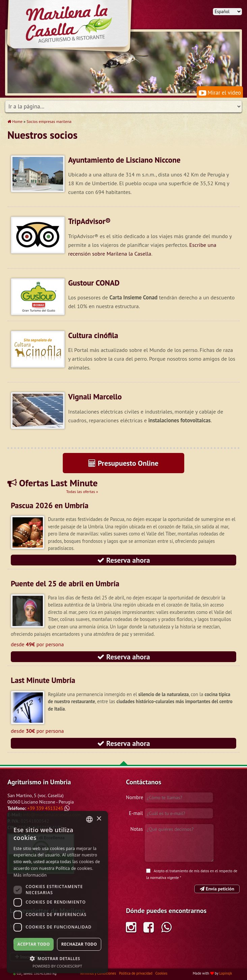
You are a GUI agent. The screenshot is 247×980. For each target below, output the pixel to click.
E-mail (136, 813)
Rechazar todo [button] (79, 944)
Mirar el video (220, 93)
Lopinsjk (226, 973)
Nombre (134, 797)
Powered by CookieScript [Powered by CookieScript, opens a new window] (58, 966)
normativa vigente (164, 878)
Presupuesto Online (123, 463)
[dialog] (57, 892)
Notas (136, 829)
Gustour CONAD (94, 283)
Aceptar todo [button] (33, 944)
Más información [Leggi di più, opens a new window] (30, 875)
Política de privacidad (136, 973)
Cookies (161, 973)
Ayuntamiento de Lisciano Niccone (124, 160)
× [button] (99, 819)
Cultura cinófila (93, 335)
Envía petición (217, 889)
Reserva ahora (124, 560)
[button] (57, 958)
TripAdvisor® (89, 221)
